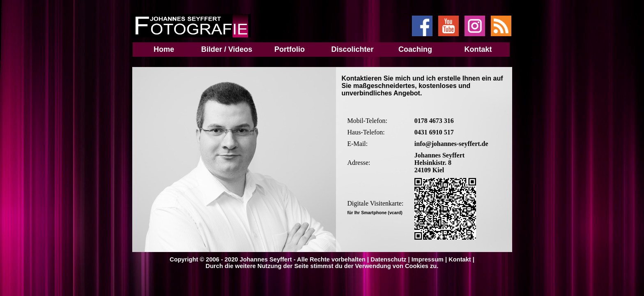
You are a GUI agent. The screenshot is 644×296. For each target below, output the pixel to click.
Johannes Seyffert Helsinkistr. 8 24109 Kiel (439, 163)
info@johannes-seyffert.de (451, 144)
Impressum (428, 259)
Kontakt (460, 259)
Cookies (417, 266)
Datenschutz (388, 259)
